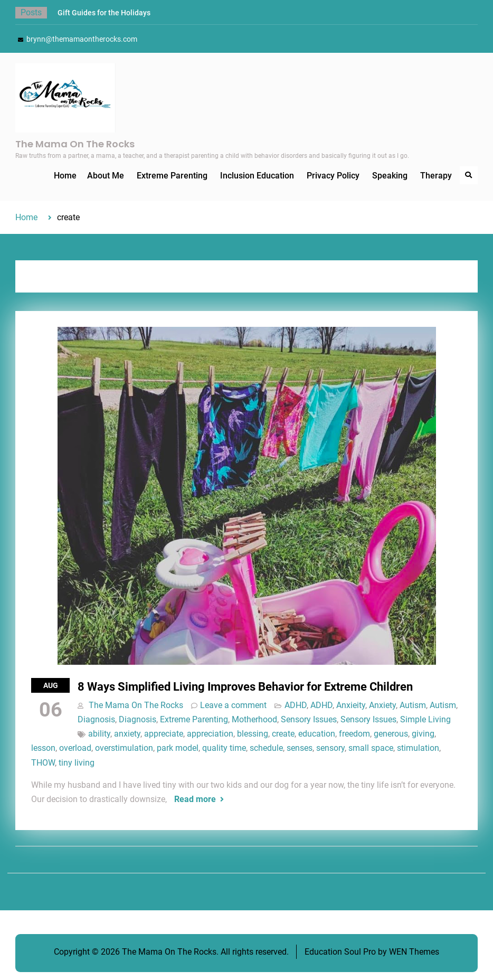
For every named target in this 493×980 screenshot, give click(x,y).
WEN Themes (414, 952)
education (317, 734)
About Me (106, 176)
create (283, 734)
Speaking (390, 176)
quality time (224, 748)
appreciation (210, 734)
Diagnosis (96, 719)
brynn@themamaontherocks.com (82, 39)
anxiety (127, 734)
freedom (354, 734)
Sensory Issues (309, 719)
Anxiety (382, 705)
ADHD (296, 705)
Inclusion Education (257, 176)
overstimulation (124, 748)
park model (178, 748)
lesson (43, 748)
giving (423, 734)
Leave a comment (233, 705)
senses (300, 748)
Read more (195, 799)
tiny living (77, 763)
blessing (253, 734)
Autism (413, 705)
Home (65, 176)
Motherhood (254, 719)
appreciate (164, 734)
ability (99, 734)
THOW (43, 763)
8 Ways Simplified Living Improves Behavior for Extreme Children (245, 687)
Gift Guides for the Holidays (104, 13)
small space (371, 748)
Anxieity (351, 705)
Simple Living (425, 719)
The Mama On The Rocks (75, 144)
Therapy (436, 176)
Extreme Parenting (172, 176)
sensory (330, 748)
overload (75, 748)
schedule (266, 748)
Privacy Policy (333, 176)
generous (391, 734)
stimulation (418, 748)
